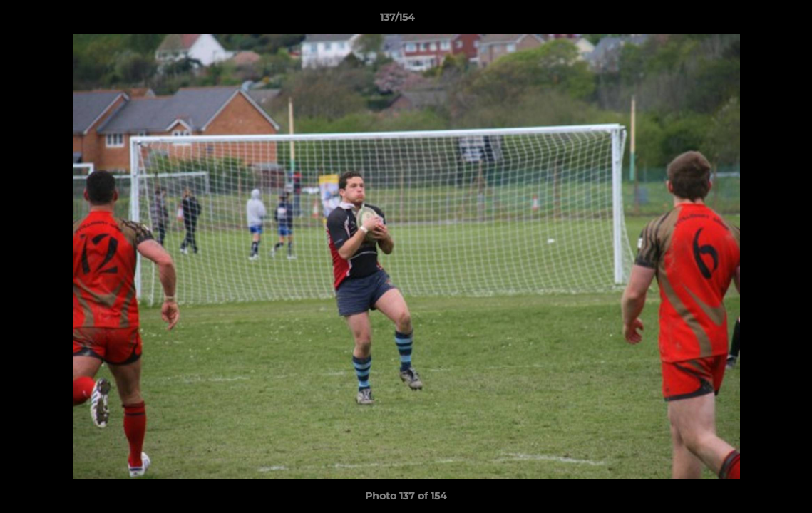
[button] (752, 21)
